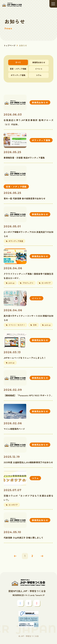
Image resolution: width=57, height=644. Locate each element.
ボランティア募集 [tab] (18, 75)
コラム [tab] (39, 75)
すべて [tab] (18, 62)
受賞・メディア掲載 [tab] (18, 69)
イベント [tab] (39, 69)
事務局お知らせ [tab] (39, 62)
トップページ (10, 45)
